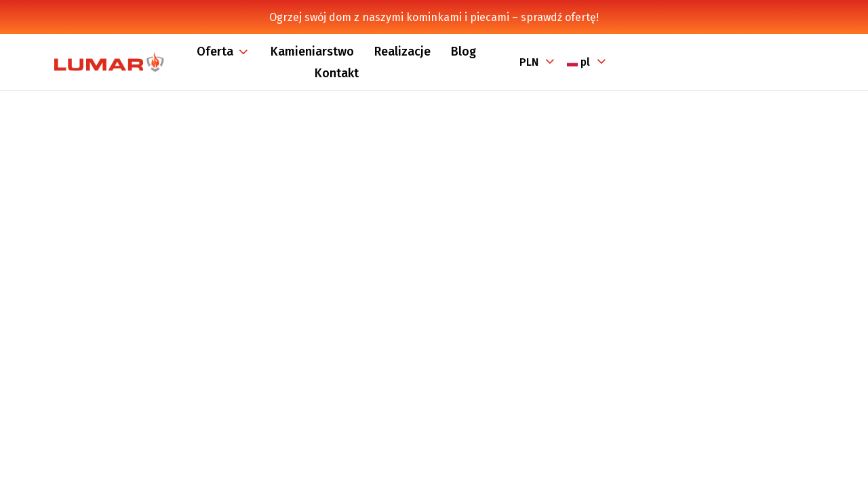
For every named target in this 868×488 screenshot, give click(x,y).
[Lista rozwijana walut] (537, 62)
